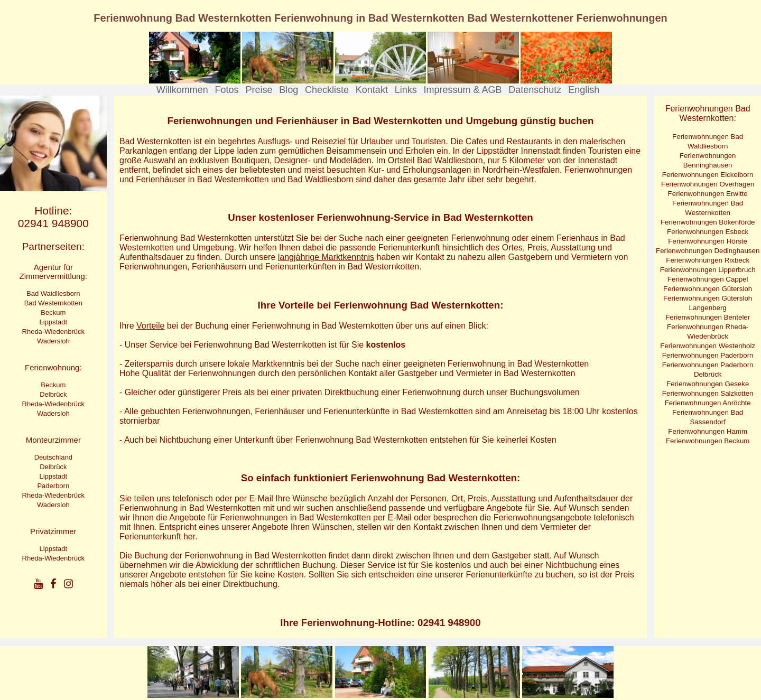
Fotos (227, 90)
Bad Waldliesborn (53, 293)
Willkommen (182, 90)
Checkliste (327, 90)
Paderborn (53, 486)
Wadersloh (53, 341)
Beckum (53, 312)
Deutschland (53, 457)
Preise (259, 90)
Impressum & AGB (462, 90)
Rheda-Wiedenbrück (54, 332)
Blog (289, 90)
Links (406, 90)
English (584, 90)
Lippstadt (53, 322)
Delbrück (53, 394)
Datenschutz (535, 90)
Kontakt (372, 90)
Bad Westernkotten (53, 303)
